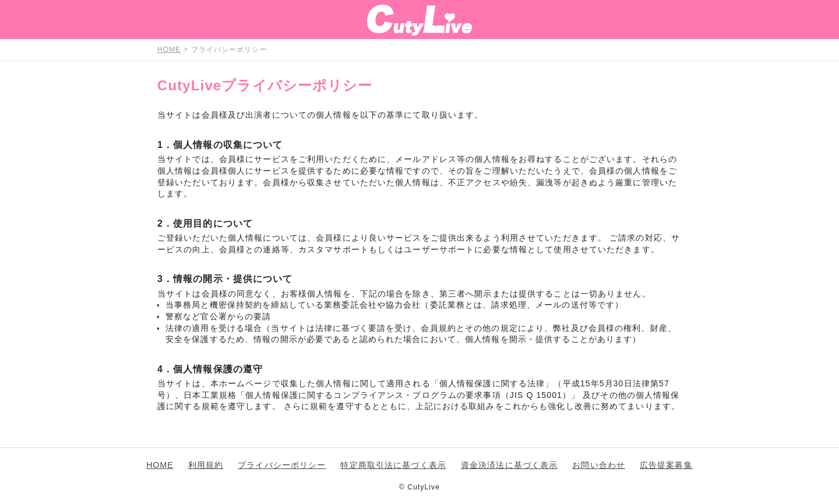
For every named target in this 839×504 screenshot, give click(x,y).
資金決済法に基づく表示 (509, 465)
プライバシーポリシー (282, 465)
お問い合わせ (599, 465)
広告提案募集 (666, 465)
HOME (160, 465)
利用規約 (206, 465)
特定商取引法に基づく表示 (393, 465)
